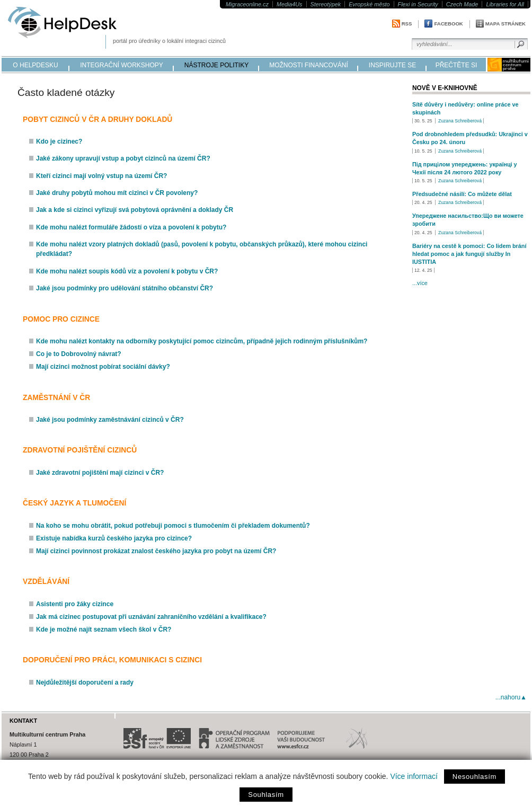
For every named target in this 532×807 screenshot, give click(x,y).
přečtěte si (456, 65)
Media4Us (290, 4)
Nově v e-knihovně (445, 88)
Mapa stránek (506, 24)
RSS (407, 24)
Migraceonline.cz (247, 4)
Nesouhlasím (475, 777)
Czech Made (462, 4)
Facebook (448, 24)
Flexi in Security (418, 4)
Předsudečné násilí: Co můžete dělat (462, 194)
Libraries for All (505, 4)
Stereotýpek (326, 4)
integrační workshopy (122, 65)
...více (420, 283)
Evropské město (369, 4)
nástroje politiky (216, 65)
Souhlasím (266, 795)
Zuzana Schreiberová (460, 121)
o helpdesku (35, 65)
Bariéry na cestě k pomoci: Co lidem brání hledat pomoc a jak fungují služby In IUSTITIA (469, 254)
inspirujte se (392, 65)
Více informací (414, 776)
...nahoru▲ (511, 697)
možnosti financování (309, 65)
